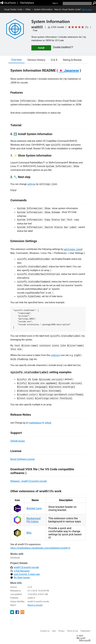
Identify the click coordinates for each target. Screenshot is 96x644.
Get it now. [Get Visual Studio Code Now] (87, 9)
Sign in (55, 3)
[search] (77, 3)
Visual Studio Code (13, 9)
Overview (16, 60)
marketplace (35, 423)
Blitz (29, 533)
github (48, 423)
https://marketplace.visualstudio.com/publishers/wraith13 (40, 548)
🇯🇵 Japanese (69, 70)
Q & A (54, 60)
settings (31, 184)
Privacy (61, 631)
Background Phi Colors (34, 520)
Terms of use (72, 631)
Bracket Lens (34, 508)
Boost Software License (23, 459)
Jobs (54, 631)
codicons (55, 355)
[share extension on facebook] (18, 613)
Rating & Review (72, 60)
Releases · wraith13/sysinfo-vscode (29, 481)
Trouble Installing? (63, 47)
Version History (36, 60)
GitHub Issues (18, 441)
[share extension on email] (22, 613)
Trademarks (85, 631)
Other (28, 9)
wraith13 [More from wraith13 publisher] (37, 27)
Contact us (45, 631)
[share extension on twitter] (12, 613)
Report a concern (35, 605)
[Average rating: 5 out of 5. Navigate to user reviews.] (78, 27)
